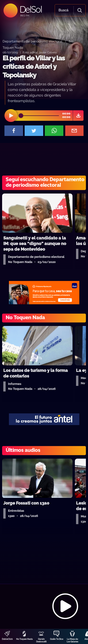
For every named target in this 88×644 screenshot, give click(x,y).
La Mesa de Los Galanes (72, 640)
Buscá (63, 10)
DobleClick (7, 639)
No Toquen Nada (24, 639)
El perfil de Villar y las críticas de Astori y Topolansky (34, 67)
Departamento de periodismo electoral (33, 41)
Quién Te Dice (57, 639)
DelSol (31, 9)
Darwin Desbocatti (41, 640)
